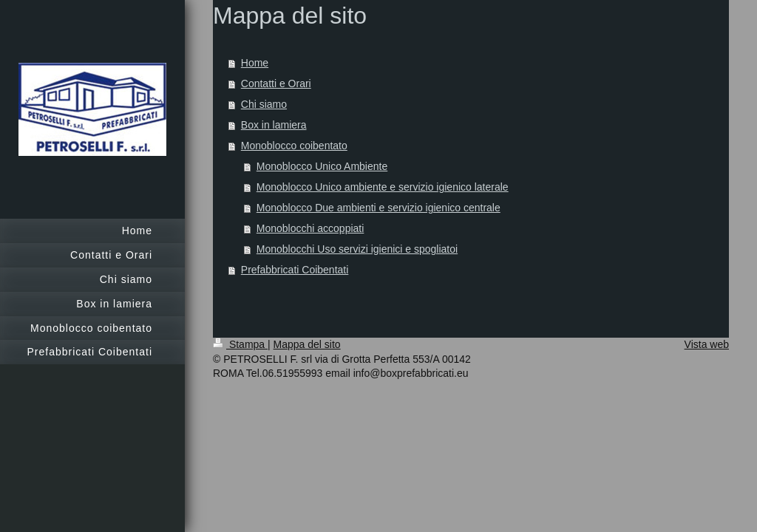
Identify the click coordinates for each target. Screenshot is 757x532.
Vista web (707, 344)
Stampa (240, 344)
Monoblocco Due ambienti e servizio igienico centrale (378, 208)
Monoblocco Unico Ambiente (322, 166)
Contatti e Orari (276, 83)
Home (255, 63)
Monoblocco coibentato (294, 146)
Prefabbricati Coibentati (295, 270)
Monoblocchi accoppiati (310, 228)
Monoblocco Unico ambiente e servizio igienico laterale (383, 187)
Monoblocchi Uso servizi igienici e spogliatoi (357, 249)
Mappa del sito (307, 344)
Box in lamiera (274, 125)
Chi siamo (264, 104)
